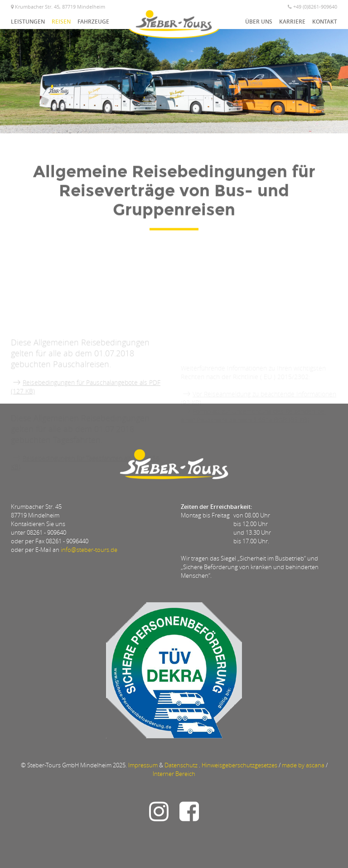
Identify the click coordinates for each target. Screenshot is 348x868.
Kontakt (325, 22)
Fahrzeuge (93, 22)
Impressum (143, 765)
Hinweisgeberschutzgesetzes (239, 765)
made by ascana (303, 765)
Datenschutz (181, 765)
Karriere (292, 22)
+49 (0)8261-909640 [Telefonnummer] (312, 7)
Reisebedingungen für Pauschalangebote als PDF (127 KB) (86, 417)
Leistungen (28, 22)
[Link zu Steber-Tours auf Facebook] (187, 817)
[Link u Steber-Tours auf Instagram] (161, 817)
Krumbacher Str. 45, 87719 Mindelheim (58, 7)
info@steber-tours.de (89, 550)
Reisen (61, 22)
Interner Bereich (174, 774)
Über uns (259, 22)
